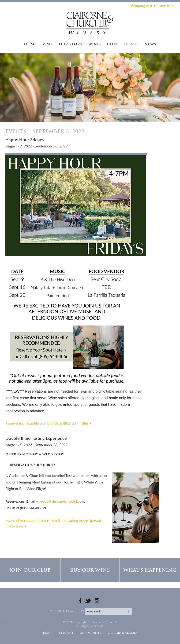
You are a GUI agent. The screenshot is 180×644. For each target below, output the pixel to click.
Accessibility (91, 633)
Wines (95, 44)
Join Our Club (30, 570)
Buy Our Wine (90, 570)
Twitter (88, 601)
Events (131, 44)
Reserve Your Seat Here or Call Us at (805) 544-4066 (47, 423)
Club (112, 44)
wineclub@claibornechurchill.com (60, 501)
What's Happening (150, 570)
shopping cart (141, 6)
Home (30, 44)
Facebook (80, 601)
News (150, 44)
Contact (66, 633)
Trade (47, 633)
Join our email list (66, 611)
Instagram (97, 601)
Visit (48, 44)
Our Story (71, 44)
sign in (165, 6)
